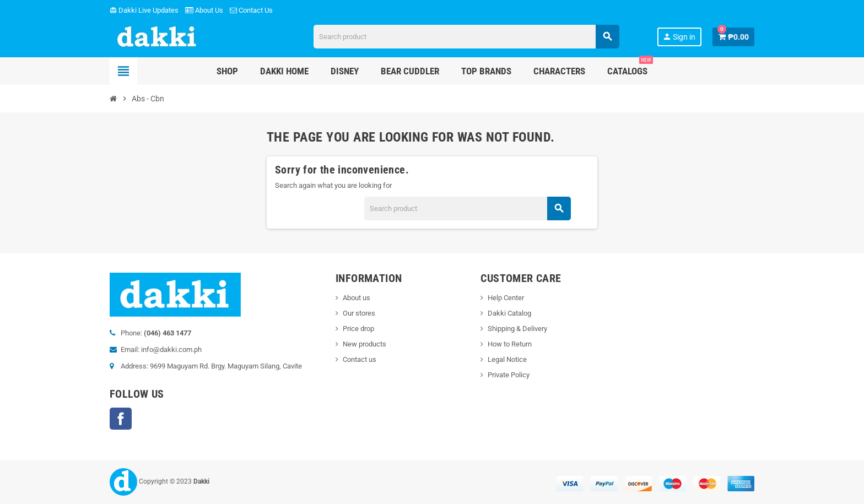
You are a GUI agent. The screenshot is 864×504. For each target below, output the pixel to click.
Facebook (121, 419)
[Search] (466, 37)
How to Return (510, 344)
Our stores (359, 313)
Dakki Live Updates (144, 10)
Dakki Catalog (509, 313)
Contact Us (251, 10)
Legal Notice (507, 359)
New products (364, 344)
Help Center (506, 298)
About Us (204, 10)
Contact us (360, 359)
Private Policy (509, 375)
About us (357, 298)
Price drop (358, 329)
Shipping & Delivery (517, 329)
